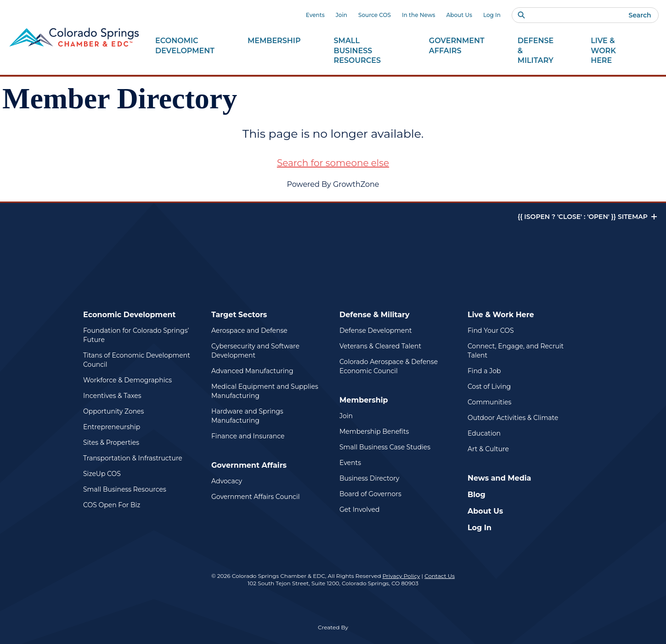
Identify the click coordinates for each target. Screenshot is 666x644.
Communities (489, 402)
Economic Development (130, 315)
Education (484, 433)
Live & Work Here (501, 315)
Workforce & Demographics (127, 380)
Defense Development (376, 330)
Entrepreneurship (112, 427)
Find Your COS (491, 330)
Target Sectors (239, 315)
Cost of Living (489, 386)
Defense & (538, 51)
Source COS (375, 15)
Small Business (365, 51)
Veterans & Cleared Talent (380, 346)
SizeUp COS (102, 474)
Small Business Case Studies (385, 447)
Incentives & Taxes (112, 396)
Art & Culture (488, 449)
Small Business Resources (125, 489)
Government (457, 46)
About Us (459, 15)
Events (315, 15)
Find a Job (484, 371)
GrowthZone (356, 184)
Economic (185, 46)
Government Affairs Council (255, 497)
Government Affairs (249, 465)
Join (341, 15)
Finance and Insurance (248, 436)
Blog (477, 495)
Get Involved (359, 510)
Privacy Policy (401, 576)
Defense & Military (375, 315)
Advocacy (227, 481)
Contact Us (440, 576)
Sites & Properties (111, 442)
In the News (419, 15)
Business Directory (369, 478)
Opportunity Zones (113, 411)
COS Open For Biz (112, 505)
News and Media (499, 478)
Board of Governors (370, 494)
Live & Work (615, 51)
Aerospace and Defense (249, 330)
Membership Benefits (374, 431)
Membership (364, 400)
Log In (492, 15)
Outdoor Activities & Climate (513, 418)
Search (640, 15)
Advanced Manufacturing (252, 371)
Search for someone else (333, 163)
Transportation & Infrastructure (133, 458)
